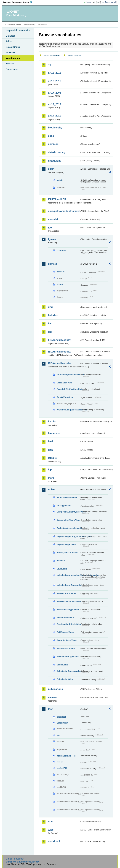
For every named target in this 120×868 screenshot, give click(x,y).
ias (50, 324)
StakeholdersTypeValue (68, 657)
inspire (52, 422)
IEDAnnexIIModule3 (60, 352)
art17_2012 (55, 104)
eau (58, 735)
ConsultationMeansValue (68, 520)
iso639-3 (61, 561)
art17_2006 (55, 93)
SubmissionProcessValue (68, 671)
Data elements (13, 47)
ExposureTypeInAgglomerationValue (68, 536)
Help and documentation (18, 30)
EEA (19, 2)
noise (51, 490)
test (50, 709)
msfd (51, 478)
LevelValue (62, 569)
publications (55, 689)
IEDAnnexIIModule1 (60, 340)
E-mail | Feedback (15, 859)
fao (50, 228)
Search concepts (74, 55)
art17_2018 (55, 116)
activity (60, 180)
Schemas (11, 52)
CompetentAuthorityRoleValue (68, 512)
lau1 (51, 441)
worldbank (54, 841)
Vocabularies (13, 58)
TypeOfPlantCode (65, 397)
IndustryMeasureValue (67, 552)
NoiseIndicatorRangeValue (68, 585)
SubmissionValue (65, 679)
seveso (52, 697)
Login (89, 2)
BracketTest (62, 723)
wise (51, 830)
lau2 (51, 450)
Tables (9, 41)
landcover (54, 433)
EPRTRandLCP (57, 199)
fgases (52, 239)
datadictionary (57, 152)
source (60, 284)
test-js (60, 762)
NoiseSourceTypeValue (68, 609)
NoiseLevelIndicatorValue (68, 601)
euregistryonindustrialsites (64, 211)
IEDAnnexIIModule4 (60, 363)
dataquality (55, 161)
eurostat (53, 219)
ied (50, 332)
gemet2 (52, 264)
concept (60, 272)
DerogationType (64, 383)
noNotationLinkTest (66, 756)
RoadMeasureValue (66, 648)
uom (51, 821)
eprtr (51, 169)
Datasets (10, 36)
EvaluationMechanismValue (68, 528)
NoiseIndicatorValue (66, 593)
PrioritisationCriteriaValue (68, 624)
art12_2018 (55, 81)
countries (61, 250)
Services (10, 64)
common (53, 144)
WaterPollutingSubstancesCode (68, 410)
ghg (50, 307)
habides (53, 315)
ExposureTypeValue (66, 544)
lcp (50, 470)
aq (49, 64)
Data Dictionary (29, 24)
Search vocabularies (51, 55)
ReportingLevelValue (67, 640)
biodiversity (55, 128)
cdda (51, 136)
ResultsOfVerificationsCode (68, 389)
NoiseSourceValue (65, 618)
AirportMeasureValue (67, 497)
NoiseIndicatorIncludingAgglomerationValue (68, 575)
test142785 (62, 768)
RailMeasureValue (65, 632)
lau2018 (53, 458)
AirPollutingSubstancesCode (68, 375)
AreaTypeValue (64, 506)
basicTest (61, 717)
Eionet (18, 24)
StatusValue (62, 665)
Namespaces (12, 69)
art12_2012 (55, 73)
